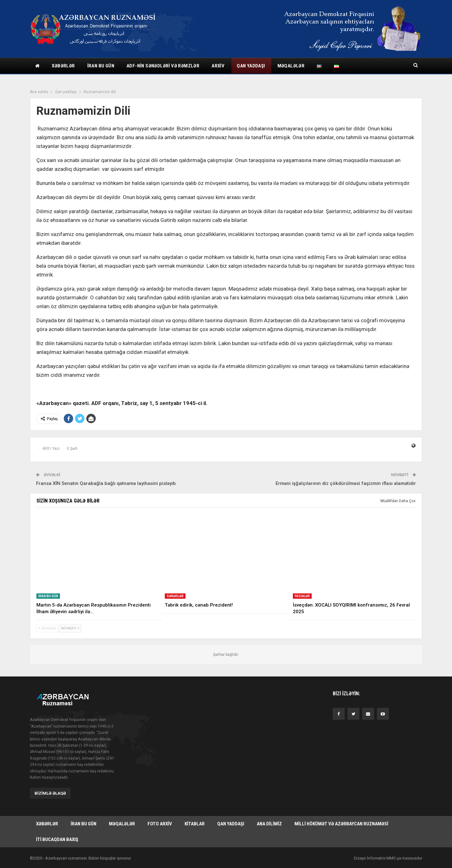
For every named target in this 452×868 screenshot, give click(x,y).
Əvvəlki (47, 628)
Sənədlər (175, 596)
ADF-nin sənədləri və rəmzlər (163, 66)
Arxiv (218, 66)
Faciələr (302, 596)
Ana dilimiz (269, 824)
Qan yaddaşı (251, 66)
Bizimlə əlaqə (50, 793)
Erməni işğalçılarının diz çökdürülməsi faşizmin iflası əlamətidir (346, 483)
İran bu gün (101, 66)
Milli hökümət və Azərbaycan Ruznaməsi (341, 824)
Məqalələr (291, 66)
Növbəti (70, 628)
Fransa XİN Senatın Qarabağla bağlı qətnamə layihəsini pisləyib (106, 483)
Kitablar (195, 824)
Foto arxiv (160, 824)
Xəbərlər (63, 66)
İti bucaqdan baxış (57, 839)
